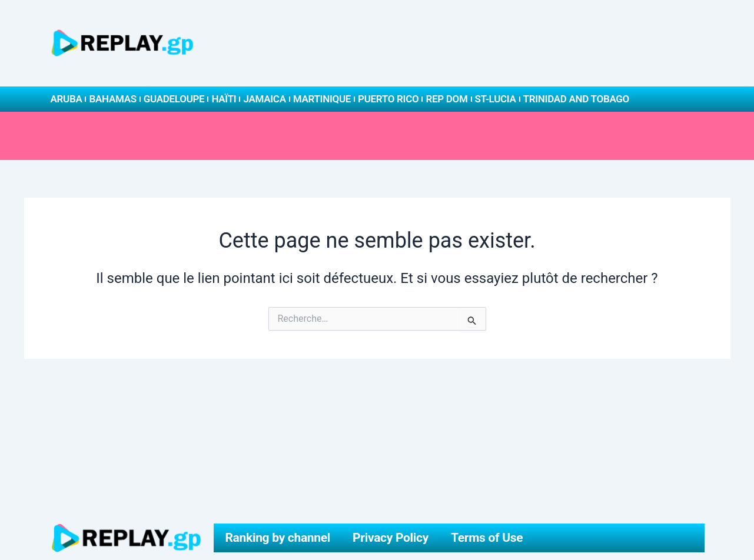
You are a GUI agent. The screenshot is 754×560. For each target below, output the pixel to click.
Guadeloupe (174, 99)
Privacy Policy (391, 538)
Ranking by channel (278, 538)
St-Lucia (496, 99)
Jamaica (264, 99)
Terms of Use (487, 538)
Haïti (224, 99)
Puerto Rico (388, 99)
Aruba (67, 99)
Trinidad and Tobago (576, 99)
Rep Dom (446, 99)
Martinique (322, 99)
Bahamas (112, 99)
